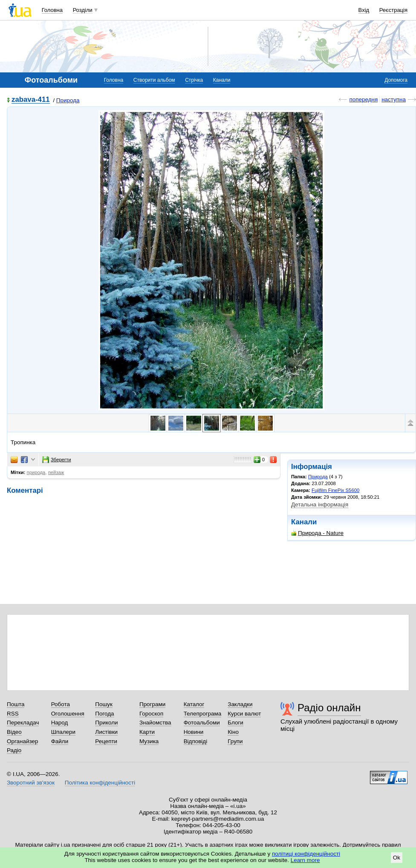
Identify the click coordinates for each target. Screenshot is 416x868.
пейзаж (56, 472)
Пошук (104, 704)
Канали (222, 80)
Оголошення (68, 714)
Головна (52, 10)
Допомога (396, 80)
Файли (60, 741)
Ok (397, 858)
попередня (363, 99)
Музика (149, 741)
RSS (13, 714)
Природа (68, 100)
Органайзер (22, 741)
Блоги (235, 723)
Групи (235, 741)
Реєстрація (393, 10)
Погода (104, 714)
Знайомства (155, 723)
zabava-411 (31, 100)
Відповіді (196, 741)
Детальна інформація (320, 504)
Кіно (233, 732)
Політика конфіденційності (100, 783)
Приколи (106, 723)
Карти (147, 732)
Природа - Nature (317, 533)
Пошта (16, 704)
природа (36, 472)
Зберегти (57, 460)
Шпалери (63, 732)
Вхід (364, 10)
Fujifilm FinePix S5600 (335, 490)
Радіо (14, 750)
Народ (60, 723)
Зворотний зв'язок (31, 783)
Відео (14, 732)
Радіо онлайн (329, 708)
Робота (61, 704)
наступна (394, 99)
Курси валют (244, 714)
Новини (194, 732)
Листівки (106, 732)
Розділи (83, 10)
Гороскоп (151, 714)
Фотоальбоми (202, 723)
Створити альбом (154, 80)
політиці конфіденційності (306, 854)
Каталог (194, 704)
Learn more (305, 860)
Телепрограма (203, 714)
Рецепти (106, 741)
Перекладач (23, 723)
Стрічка (194, 80)
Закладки (240, 704)
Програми (152, 704)
